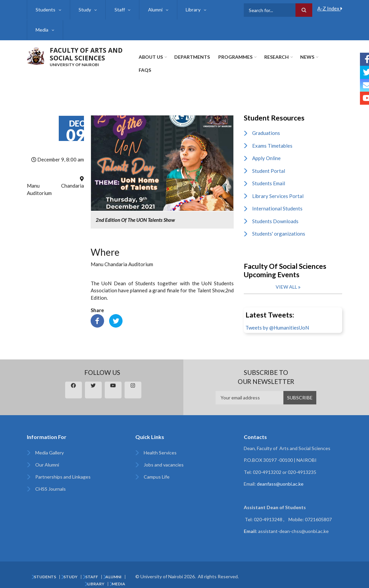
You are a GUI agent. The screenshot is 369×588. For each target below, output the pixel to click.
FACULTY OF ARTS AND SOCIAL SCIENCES (86, 54)
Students (45, 10)
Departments (192, 57)
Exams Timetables (272, 138)
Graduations (266, 126)
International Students (277, 201)
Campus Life (157, 469)
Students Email (269, 176)
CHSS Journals (51, 481)
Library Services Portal (278, 189)
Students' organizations (279, 226)
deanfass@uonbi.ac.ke (280, 476)
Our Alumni (47, 457)
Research (276, 57)
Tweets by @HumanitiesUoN (277, 320)
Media (42, 30)
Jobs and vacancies (164, 457)
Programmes (235, 57)
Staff (119, 10)
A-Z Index (330, 8)
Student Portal (269, 163)
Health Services (160, 445)
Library (191, 10)
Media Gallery (50, 445)
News (307, 57)
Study (84, 10)
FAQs (331, 57)
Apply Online (266, 151)
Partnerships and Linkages (63, 469)
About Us (151, 57)
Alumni (154, 10)
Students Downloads (275, 214)
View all (286, 279)
